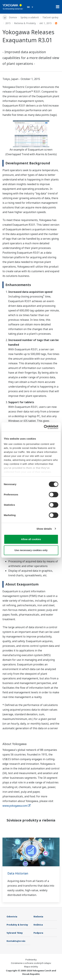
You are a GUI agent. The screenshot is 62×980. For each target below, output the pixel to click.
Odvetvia (12, 917)
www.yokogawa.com (16, 806)
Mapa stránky (31, 967)
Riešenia (38, 917)
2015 (8, 23)
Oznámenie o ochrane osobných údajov (31, 963)
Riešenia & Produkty (25, 23)
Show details (44, 529)
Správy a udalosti (30, 17)
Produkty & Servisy (17, 925)
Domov (13, 17)
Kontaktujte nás (16, 941)
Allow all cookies (31, 539)
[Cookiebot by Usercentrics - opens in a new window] (44, 427)
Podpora (38, 933)
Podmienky (31, 960)
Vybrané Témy (15, 933)
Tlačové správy (50, 17)
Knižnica (38, 925)
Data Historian (18, 873)
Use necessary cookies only (31, 550)
